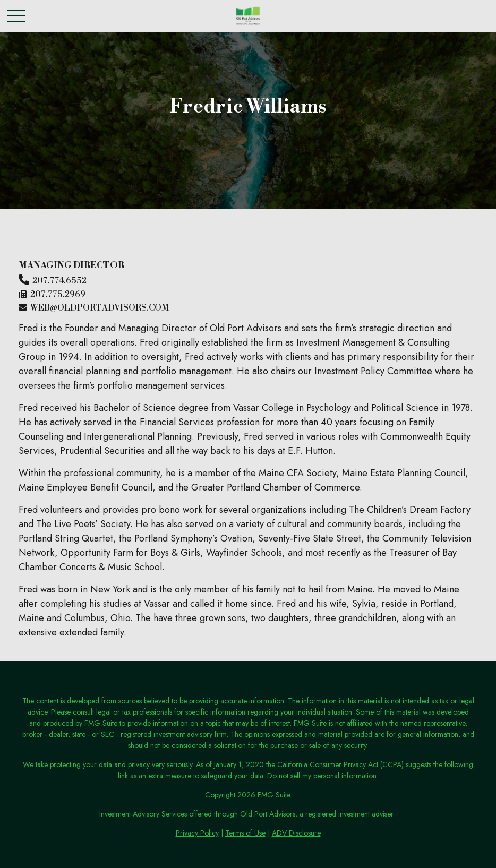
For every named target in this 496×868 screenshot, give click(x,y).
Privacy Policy (197, 833)
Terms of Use (245, 833)
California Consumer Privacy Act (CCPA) (340, 764)
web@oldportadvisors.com (100, 308)
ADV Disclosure (296, 833)
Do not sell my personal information (322, 776)
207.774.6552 (59, 281)
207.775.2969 (58, 295)
